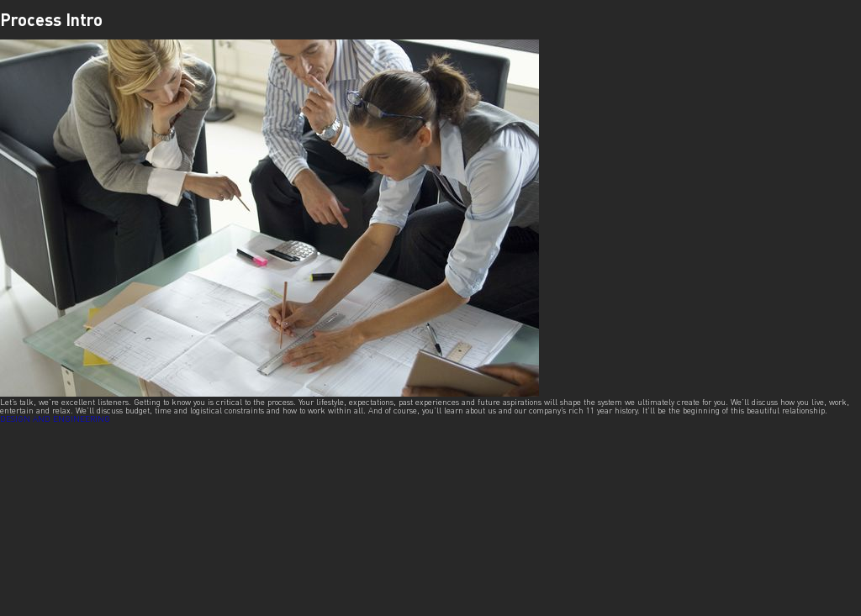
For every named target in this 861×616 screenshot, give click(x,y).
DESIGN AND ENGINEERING (55, 419)
